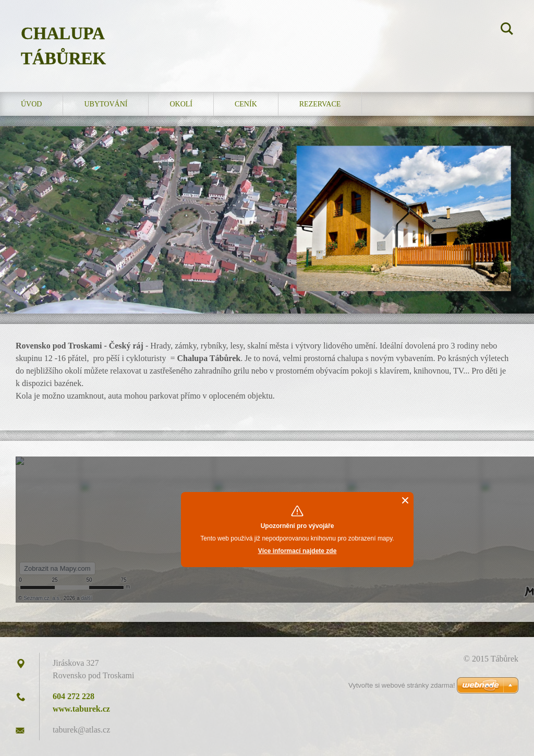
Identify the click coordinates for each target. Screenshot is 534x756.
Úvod (31, 104)
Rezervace (320, 104)
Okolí (181, 104)
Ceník (246, 104)
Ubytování (106, 104)
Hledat (507, 30)
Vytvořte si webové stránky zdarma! (402, 685)
